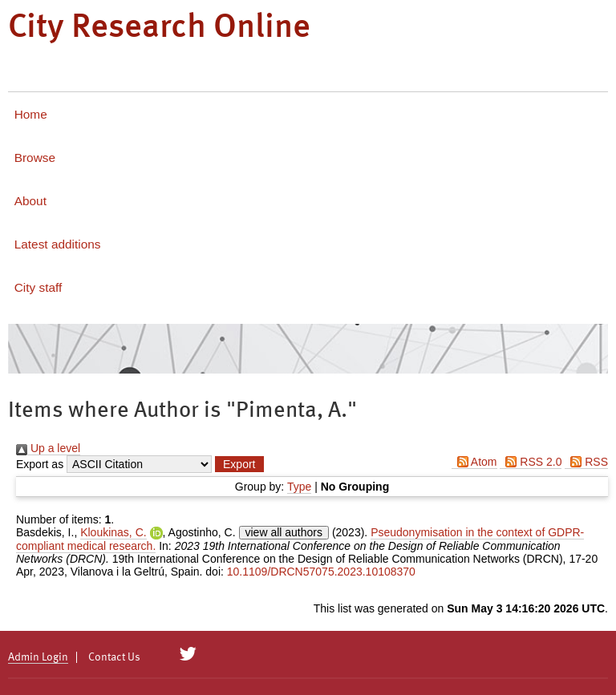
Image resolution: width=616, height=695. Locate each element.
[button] (239, 464)
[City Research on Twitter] (188, 654)
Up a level (48, 448)
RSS (586, 462)
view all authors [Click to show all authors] (284, 532)
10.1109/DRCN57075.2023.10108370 (321, 572)
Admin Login (38, 657)
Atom (474, 462)
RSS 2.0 (531, 462)
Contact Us (114, 657)
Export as (40, 464)
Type (299, 487)
